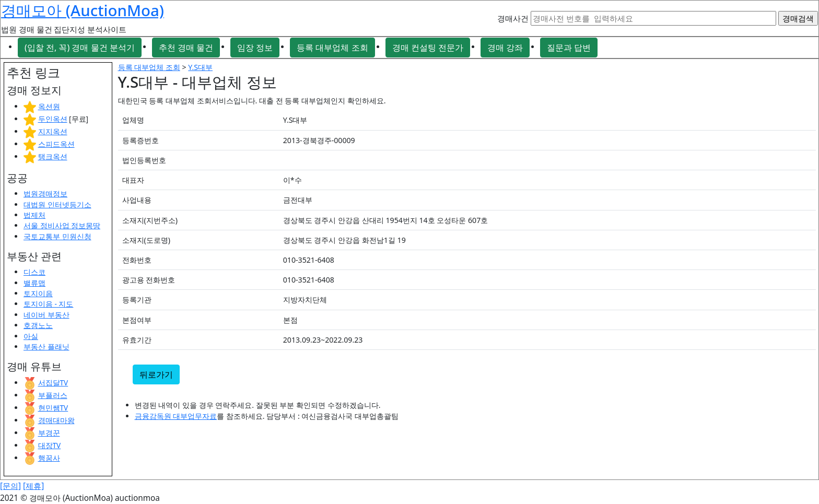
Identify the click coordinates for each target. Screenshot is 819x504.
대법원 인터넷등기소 (57, 204)
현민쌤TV (53, 408)
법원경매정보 (45, 194)
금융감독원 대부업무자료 (176, 416)
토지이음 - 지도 (48, 304)
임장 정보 (255, 48)
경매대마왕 (56, 420)
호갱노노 (38, 325)
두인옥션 (53, 119)
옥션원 (49, 106)
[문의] (10, 486)
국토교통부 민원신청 (57, 236)
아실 (31, 336)
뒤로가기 (156, 374)
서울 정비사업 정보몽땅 (62, 225)
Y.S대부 (200, 67)
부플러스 (53, 395)
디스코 (34, 272)
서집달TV (53, 383)
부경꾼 (49, 433)
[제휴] (33, 486)
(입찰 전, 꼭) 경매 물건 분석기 (80, 48)
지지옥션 (53, 131)
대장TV (50, 445)
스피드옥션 (56, 144)
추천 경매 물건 (186, 48)
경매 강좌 (505, 48)
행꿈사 (49, 458)
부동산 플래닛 (46, 347)
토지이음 (38, 293)
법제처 (34, 215)
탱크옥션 (53, 156)
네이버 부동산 (46, 315)
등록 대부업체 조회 (332, 48)
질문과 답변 (569, 48)
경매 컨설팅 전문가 (428, 48)
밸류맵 (34, 283)
